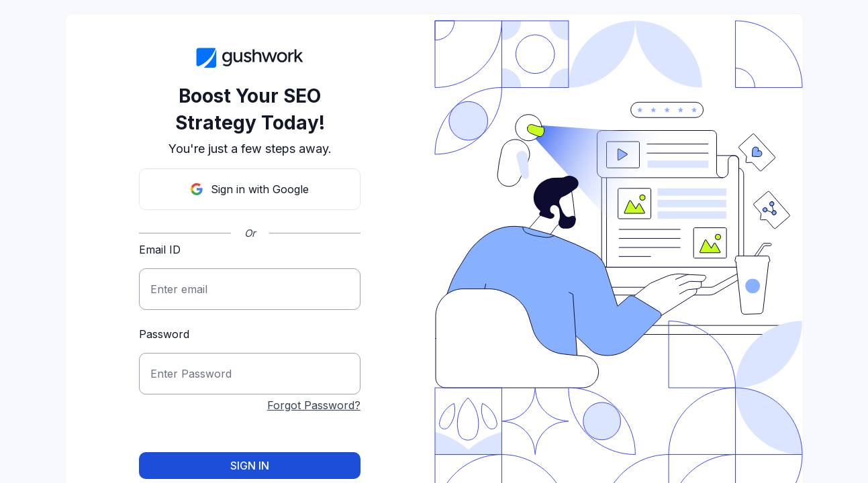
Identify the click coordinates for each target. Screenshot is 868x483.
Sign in (250, 466)
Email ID (160, 250)
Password (164, 334)
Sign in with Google (250, 189)
